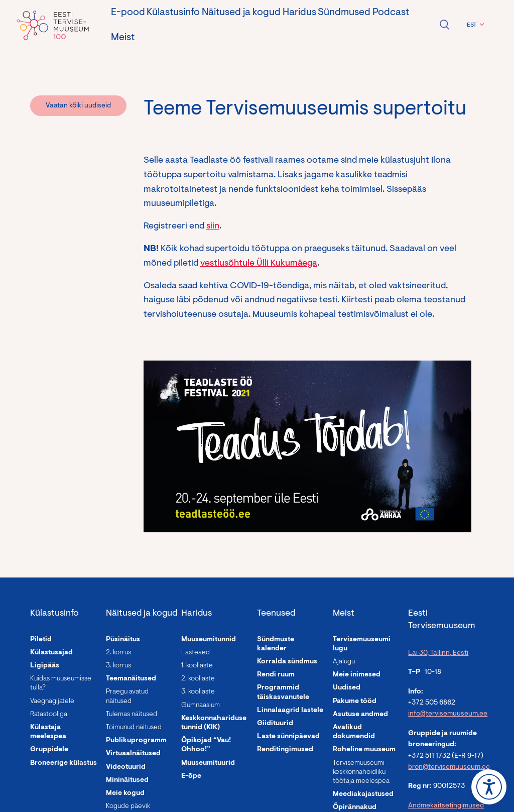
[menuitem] (474, 25)
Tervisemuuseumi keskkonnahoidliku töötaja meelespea (361, 772)
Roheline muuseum (364, 750)
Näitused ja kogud (241, 13)
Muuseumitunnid (209, 640)
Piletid (41, 640)
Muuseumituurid (208, 763)
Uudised (347, 688)
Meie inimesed (357, 675)
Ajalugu (344, 662)
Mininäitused (127, 780)
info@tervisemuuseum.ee (448, 714)
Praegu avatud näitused (127, 697)
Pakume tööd (355, 702)
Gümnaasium (201, 706)
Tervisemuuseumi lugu (362, 644)
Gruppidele (49, 750)
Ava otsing (444, 25)
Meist (123, 38)
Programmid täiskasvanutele (283, 692)
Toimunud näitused (134, 728)
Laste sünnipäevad (288, 737)
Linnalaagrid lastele (290, 711)
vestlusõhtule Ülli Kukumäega (259, 264)
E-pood (128, 13)
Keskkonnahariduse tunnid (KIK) (214, 723)
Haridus (299, 13)
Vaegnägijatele (52, 702)
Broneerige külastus (63, 763)
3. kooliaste (198, 692)
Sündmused (344, 13)
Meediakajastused (363, 794)
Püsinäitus (123, 640)
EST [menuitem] (472, 25)
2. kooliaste (198, 679)
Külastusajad (51, 653)
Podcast (391, 13)
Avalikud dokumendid (354, 732)
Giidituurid (275, 724)
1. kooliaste (197, 666)
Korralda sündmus (287, 662)
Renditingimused (285, 750)
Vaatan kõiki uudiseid (78, 106)
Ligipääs (45, 666)
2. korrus (118, 653)
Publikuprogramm (136, 741)
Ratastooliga (49, 715)
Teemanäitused (131, 679)
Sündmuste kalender (276, 644)
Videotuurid (126, 767)
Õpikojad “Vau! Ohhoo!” (206, 745)
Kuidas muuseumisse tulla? (61, 683)
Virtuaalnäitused (133, 754)
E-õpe (191, 776)
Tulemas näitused (132, 715)
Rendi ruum (276, 675)
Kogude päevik (128, 806)
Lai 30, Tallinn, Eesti (438, 653)
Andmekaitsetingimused (446, 806)
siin (213, 226)
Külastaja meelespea (48, 732)
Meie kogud (125, 793)
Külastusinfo (173, 13)
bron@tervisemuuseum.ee (449, 767)
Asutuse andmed (360, 715)
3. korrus (118, 666)
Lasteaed (196, 653)
